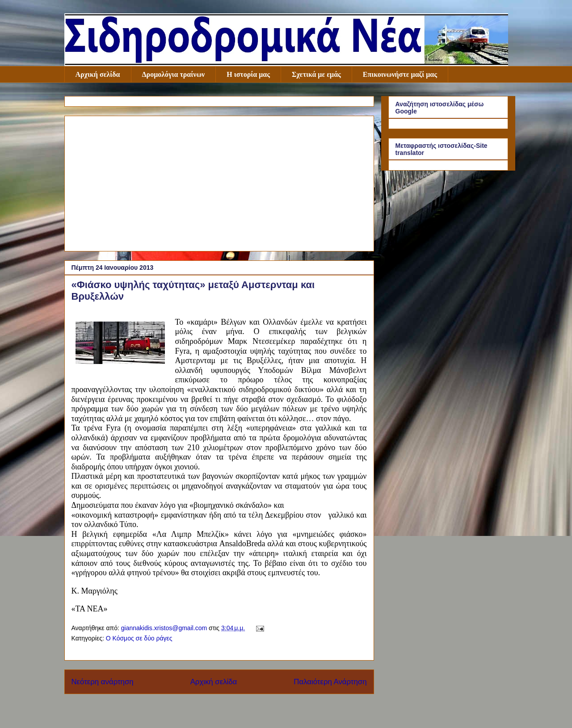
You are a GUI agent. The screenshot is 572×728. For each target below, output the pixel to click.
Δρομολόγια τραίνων (174, 74)
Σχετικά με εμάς (316, 74)
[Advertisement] (219, 182)
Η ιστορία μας (248, 74)
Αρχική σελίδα (98, 74)
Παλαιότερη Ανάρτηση (330, 682)
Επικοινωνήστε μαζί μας (400, 74)
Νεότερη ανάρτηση (103, 682)
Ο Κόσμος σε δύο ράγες (139, 638)
